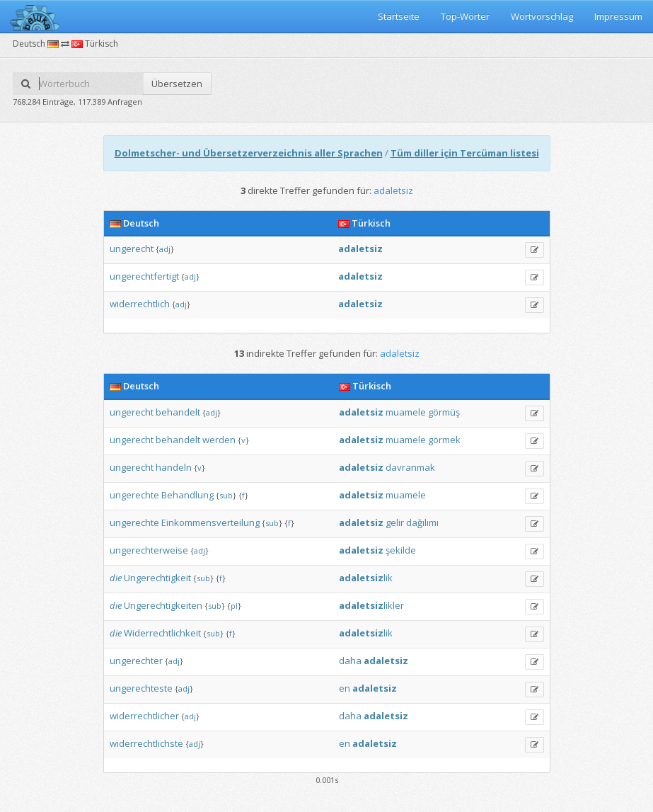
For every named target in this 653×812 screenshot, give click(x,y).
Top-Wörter (465, 16)
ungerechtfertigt (144, 276)
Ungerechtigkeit (157, 578)
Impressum (618, 16)
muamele (406, 412)
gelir (395, 522)
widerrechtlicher (144, 716)
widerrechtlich (140, 304)
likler (371, 605)
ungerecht (132, 248)
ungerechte (134, 495)
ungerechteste (141, 688)
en (345, 688)
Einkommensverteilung (210, 522)
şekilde (401, 550)
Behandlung (187, 495)
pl (234, 606)
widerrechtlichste (146, 743)
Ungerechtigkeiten (163, 605)
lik (366, 578)
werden (219, 440)
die (116, 578)
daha (350, 661)
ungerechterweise (149, 550)
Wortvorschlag (542, 16)
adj (165, 249)
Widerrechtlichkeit (162, 633)
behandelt (178, 412)
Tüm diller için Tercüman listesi (465, 153)
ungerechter (136, 661)
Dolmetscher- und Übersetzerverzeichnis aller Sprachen (249, 153)
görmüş (444, 412)
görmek (444, 440)
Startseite (399, 16)
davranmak (410, 467)
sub (226, 495)
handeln (174, 467)
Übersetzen (177, 84)
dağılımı (422, 522)
